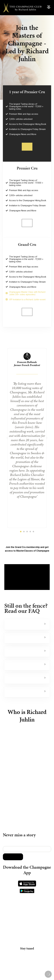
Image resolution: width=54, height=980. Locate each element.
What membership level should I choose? (9, 671)
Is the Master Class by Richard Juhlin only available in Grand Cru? (9, 645)
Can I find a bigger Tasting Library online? (9, 658)
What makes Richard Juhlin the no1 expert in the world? (9, 631)
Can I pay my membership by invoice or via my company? (9, 698)
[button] (7, 445)
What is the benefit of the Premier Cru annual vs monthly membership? (9, 685)
